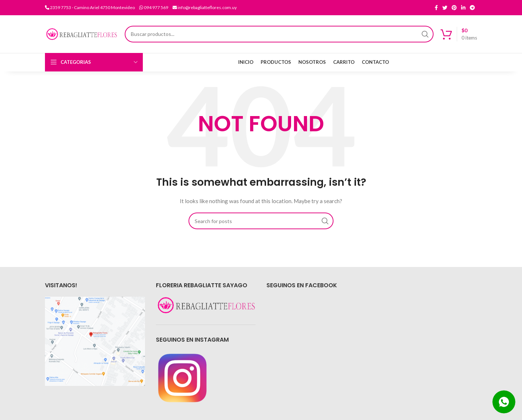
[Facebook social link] (436, 8)
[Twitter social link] (445, 8)
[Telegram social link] (472, 8)
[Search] (279, 34)
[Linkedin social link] (463, 8)
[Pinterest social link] (454, 8)
